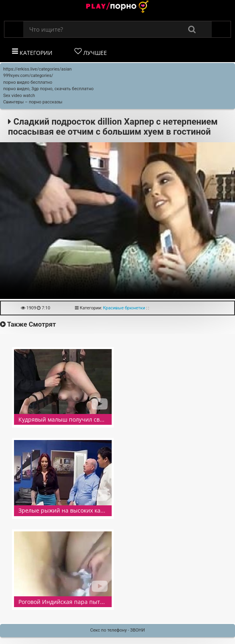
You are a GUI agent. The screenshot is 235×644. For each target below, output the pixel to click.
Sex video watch (19, 96)
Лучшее (91, 52)
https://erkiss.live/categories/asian (37, 69)
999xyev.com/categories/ (28, 76)
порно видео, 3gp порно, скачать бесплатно (48, 89)
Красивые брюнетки (124, 308)
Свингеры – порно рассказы (33, 102)
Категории (32, 52)
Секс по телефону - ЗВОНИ (117, 630)
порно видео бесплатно (28, 82)
